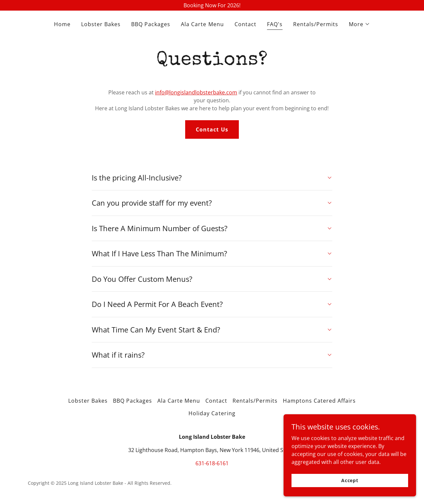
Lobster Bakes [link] (101, 24)
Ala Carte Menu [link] (202, 24)
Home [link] (62, 24)
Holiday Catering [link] (212, 413)
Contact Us (212, 129)
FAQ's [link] (275, 24)
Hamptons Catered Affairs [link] (319, 401)
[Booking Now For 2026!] (212, 5)
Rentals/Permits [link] (316, 24)
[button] (359, 24)
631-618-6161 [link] (212, 463)
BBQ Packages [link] (151, 24)
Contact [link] (245, 24)
